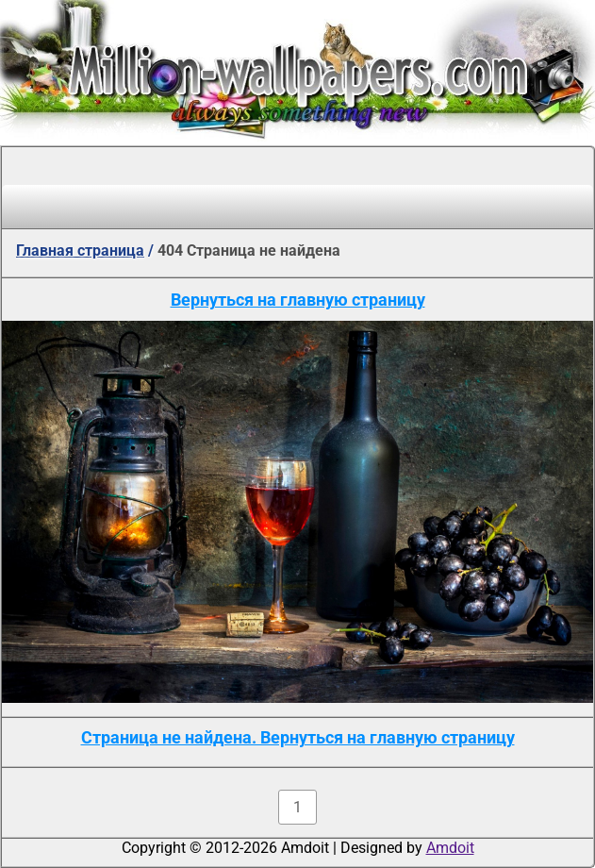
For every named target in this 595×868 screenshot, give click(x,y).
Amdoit (450, 848)
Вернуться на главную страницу (298, 300)
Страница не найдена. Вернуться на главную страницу (298, 737)
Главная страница (80, 250)
